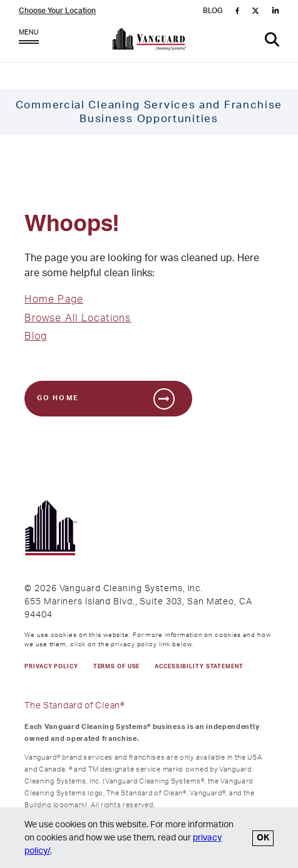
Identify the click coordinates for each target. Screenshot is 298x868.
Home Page (54, 299)
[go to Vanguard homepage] (149, 42)
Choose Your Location (57, 11)
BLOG (213, 11)
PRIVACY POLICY (51, 667)
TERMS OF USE (117, 667)
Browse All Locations (78, 318)
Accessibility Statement (199, 667)
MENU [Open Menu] (29, 39)
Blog (36, 336)
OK (263, 838)
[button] (272, 40)
